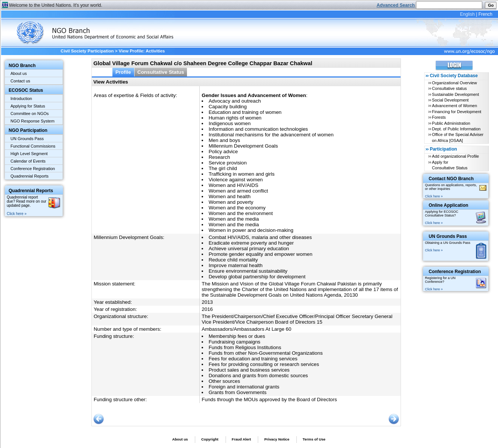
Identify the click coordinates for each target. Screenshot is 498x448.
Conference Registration (33, 169)
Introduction (21, 99)
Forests (439, 117)
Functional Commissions (33, 146)
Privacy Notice (277, 439)
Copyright (210, 439)
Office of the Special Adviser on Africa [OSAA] (458, 137)
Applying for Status (28, 106)
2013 (207, 302)
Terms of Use (314, 439)
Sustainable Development (455, 94)
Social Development (450, 100)
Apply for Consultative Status (450, 165)
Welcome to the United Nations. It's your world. (56, 5)
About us (19, 73)
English (467, 14)
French (485, 14)
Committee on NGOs (30, 113)
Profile (123, 72)
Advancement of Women (455, 106)
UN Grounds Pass (27, 139)
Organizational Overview (455, 83)
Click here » (17, 214)
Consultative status (449, 88)
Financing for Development (457, 112)
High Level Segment (29, 154)
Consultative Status (161, 72)
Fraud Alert (241, 439)
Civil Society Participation (87, 51)
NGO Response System (32, 121)
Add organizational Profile (455, 156)
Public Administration (451, 123)
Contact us (20, 81)
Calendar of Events (28, 161)
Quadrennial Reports (30, 176)
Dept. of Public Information (456, 129)
